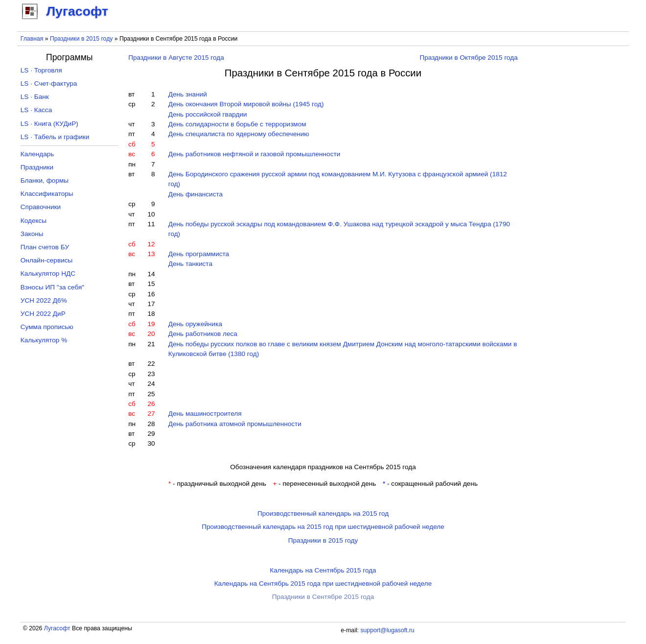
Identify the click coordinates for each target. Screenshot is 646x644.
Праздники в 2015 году (81, 39)
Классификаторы (47, 194)
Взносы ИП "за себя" (52, 287)
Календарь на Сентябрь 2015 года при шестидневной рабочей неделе (323, 584)
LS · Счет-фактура (49, 83)
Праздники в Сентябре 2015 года (323, 597)
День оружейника (195, 324)
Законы (32, 234)
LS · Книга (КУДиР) (49, 124)
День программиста (199, 254)
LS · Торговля (41, 70)
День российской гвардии (208, 114)
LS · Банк (35, 97)
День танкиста (190, 264)
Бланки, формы (45, 180)
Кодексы (34, 221)
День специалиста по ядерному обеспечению (239, 134)
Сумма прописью (47, 327)
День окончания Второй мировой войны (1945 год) (246, 104)
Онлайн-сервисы (47, 260)
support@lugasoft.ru (387, 630)
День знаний (188, 94)
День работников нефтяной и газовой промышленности (254, 154)
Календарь (37, 154)
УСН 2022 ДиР (43, 314)
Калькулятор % (44, 340)
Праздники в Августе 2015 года (176, 58)
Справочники (41, 207)
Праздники (37, 167)
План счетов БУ (45, 247)
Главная (32, 39)
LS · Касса (36, 110)
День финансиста (196, 194)
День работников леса (203, 334)
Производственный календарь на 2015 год (323, 513)
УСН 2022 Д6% (44, 300)
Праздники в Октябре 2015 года (468, 58)
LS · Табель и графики (55, 137)
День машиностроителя (205, 414)
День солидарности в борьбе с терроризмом (237, 124)
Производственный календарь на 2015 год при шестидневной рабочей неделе (323, 527)
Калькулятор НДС (48, 274)
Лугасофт (57, 628)
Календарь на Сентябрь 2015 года (323, 570)
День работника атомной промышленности (235, 424)
